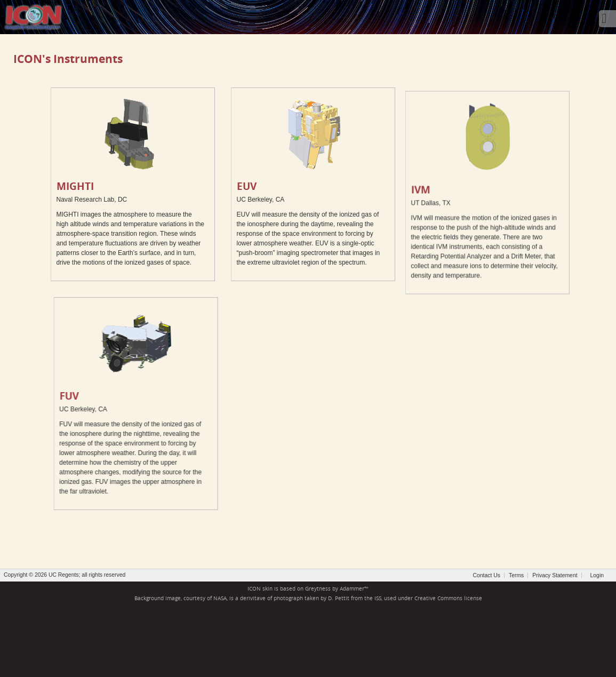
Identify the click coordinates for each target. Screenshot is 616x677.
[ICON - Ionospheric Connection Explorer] (33, 16)
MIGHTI (75, 186)
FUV (89, 396)
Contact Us (487, 575)
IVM (381, 213)
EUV (247, 186)
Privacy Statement (555, 575)
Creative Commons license (448, 598)
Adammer (352, 589)
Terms (516, 575)
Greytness (318, 589)
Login (597, 575)
